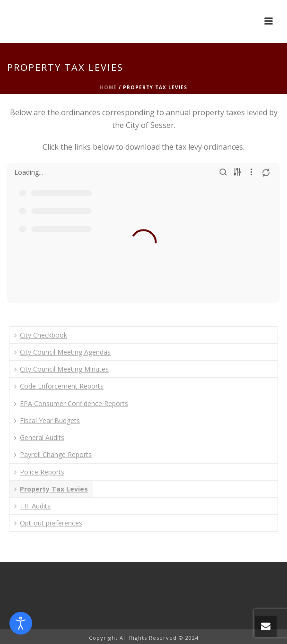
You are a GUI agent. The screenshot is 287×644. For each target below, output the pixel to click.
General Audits (39, 437)
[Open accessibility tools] (21, 623)
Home (108, 87)
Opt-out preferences (48, 523)
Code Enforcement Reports (59, 386)
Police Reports (39, 472)
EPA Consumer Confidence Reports (71, 403)
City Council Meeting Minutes (61, 369)
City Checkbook (41, 335)
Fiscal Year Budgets (47, 420)
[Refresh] (266, 172)
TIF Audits (32, 506)
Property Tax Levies (51, 489)
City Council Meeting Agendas (62, 352)
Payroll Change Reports (53, 454)
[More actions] (252, 172)
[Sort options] (237, 172)
